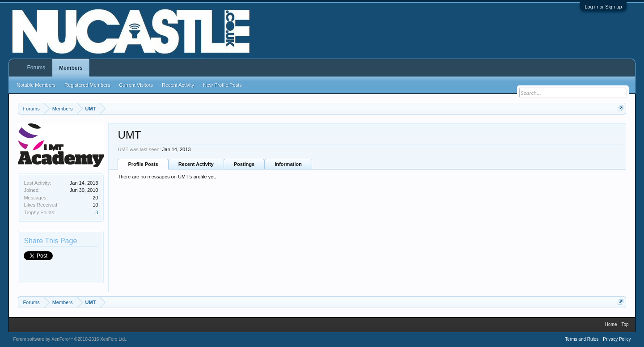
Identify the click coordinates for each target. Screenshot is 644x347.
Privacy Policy (617, 339)
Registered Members (87, 85)
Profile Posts (143, 164)
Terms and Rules (582, 339)
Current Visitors (136, 85)
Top (625, 324)
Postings (244, 164)
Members (71, 68)
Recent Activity (196, 164)
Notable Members (36, 85)
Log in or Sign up (603, 7)
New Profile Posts (222, 85)
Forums (36, 68)
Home (611, 324)
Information (288, 164)
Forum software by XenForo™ (70, 339)
